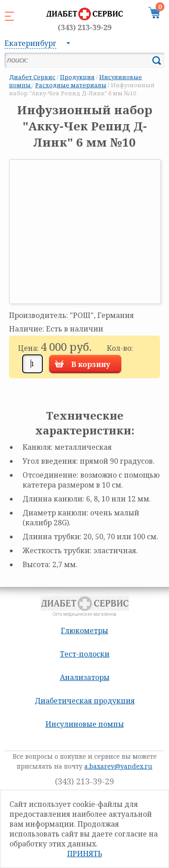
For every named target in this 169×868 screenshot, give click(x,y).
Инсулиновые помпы (85, 724)
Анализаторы (85, 677)
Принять (85, 854)
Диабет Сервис (32, 77)
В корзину (91, 364)
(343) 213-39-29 (84, 27)
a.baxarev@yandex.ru (118, 766)
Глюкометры (84, 631)
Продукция (77, 77)
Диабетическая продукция (85, 701)
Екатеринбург (30, 43)
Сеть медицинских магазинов (84, 19)
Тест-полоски (85, 654)
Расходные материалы (71, 85)
